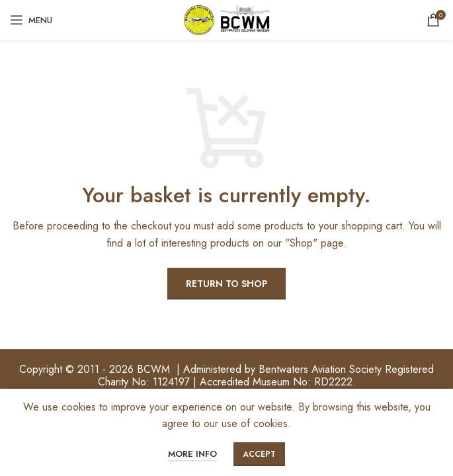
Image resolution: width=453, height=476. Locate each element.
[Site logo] (227, 19)
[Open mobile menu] (31, 20)
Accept (259, 454)
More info (192, 454)
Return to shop (226, 284)
